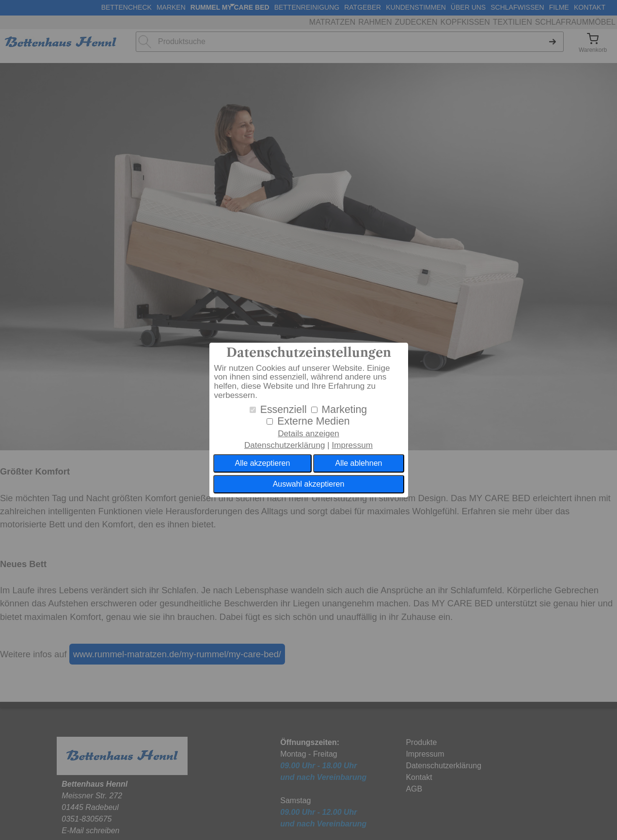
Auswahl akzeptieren (309, 484)
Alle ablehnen (358, 463)
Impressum (352, 445)
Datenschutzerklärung (285, 445)
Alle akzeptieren (263, 463)
